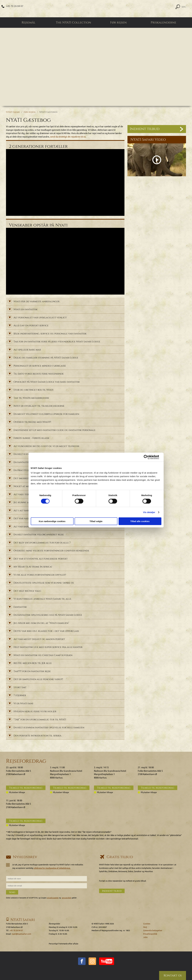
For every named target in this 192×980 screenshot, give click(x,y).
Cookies (147, 924)
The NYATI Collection (73, 23)
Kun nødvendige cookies (52, 521)
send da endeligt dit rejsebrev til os (68, 137)
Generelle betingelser (153, 930)
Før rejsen (118, 23)
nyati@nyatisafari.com (21, 934)
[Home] (96, 9)
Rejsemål (29, 23)
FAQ (145, 927)
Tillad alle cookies (140, 521)
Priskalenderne (163, 23)
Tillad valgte (96, 521)
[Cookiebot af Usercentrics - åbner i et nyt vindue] (148, 457)
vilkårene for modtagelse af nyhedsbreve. (52, 868)
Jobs (145, 937)
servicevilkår (66, 898)
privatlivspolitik (53, 898)
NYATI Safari (13, 112)
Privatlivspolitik (150, 934)
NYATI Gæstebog (48, 112)
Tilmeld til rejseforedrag (26, 788)
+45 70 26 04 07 (15, 6)
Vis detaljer (149, 512)
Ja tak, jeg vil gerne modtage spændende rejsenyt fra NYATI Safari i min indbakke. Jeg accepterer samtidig (45, 866)
